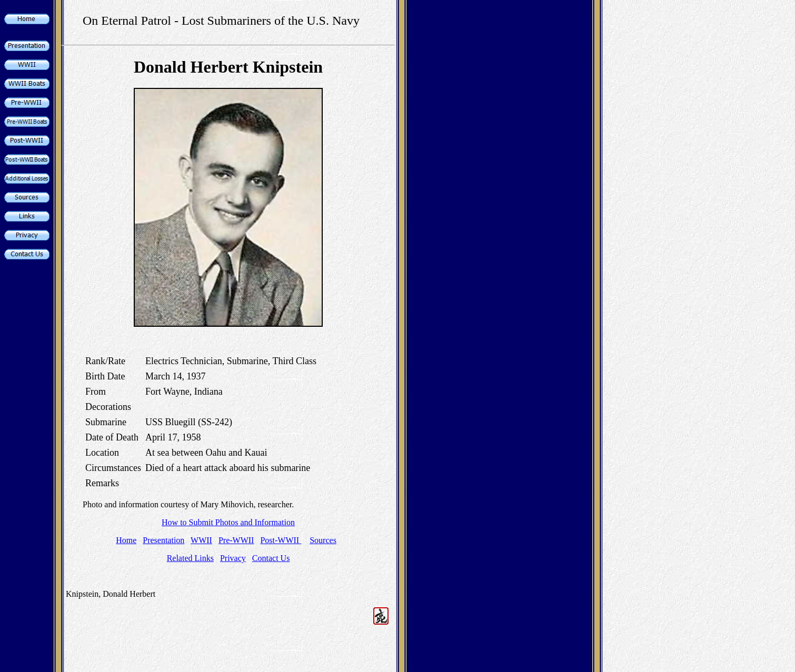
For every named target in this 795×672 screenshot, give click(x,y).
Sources (323, 540)
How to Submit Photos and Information (228, 522)
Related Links (190, 558)
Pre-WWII (236, 540)
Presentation (163, 540)
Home (126, 540)
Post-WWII (281, 540)
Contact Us (271, 558)
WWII (201, 540)
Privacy (233, 558)
